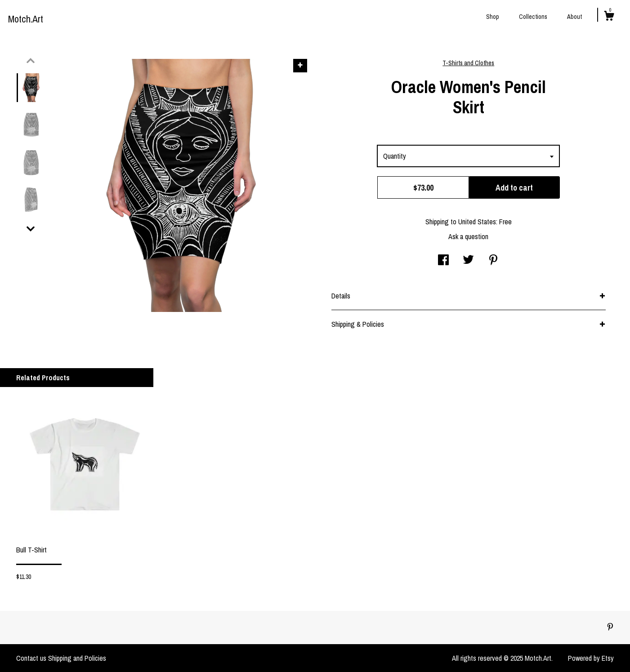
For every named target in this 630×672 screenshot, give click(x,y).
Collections (533, 17)
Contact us (31, 658)
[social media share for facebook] (443, 261)
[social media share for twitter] (468, 261)
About (574, 17)
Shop (493, 17)
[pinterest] (610, 627)
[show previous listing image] (31, 61)
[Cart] (609, 17)
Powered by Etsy (591, 658)
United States (477, 222)
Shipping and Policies (77, 658)
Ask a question (468, 236)
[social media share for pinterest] (493, 261)
